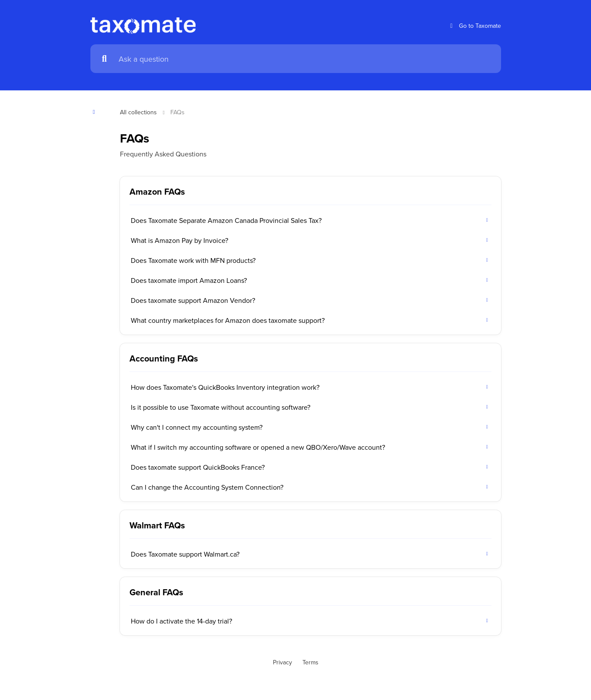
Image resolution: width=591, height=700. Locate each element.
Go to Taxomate (474, 26)
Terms (310, 662)
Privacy (282, 662)
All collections (138, 112)
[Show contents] (97, 112)
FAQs (178, 112)
